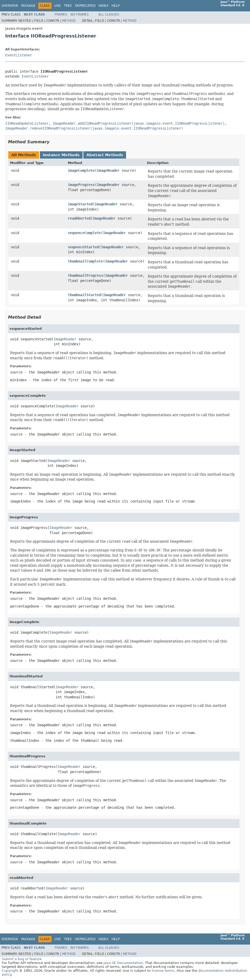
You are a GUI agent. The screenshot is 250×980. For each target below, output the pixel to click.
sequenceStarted (83, 247)
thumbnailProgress (85, 275)
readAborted (79, 218)
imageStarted (80, 204)
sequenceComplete (84, 233)
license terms (163, 971)
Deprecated (85, 6)
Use (58, 6)
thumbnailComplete (85, 261)
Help (116, 6)
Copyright (10, 971)
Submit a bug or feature (22, 959)
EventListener (19, 55)
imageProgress (81, 185)
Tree (68, 6)
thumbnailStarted (84, 295)
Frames (61, 14)
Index (104, 6)
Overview (10, 6)
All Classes (109, 14)
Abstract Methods (105, 155)
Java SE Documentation (123, 963)
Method (69, 21)
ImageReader (108, 170)
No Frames (80, 14)
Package (28, 6)
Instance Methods (61, 155)
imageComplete (81, 170)
